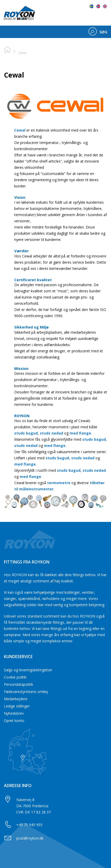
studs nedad (51, 433)
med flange (80, 433)
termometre (59, 483)
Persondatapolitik (18, 684)
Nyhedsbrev (14, 713)
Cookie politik (15, 677)
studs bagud (26, 433)
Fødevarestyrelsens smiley (26, 692)
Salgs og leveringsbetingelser (28, 670)
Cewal (20, 130)
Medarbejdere (16, 699)
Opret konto (14, 721)
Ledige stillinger (17, 706)
